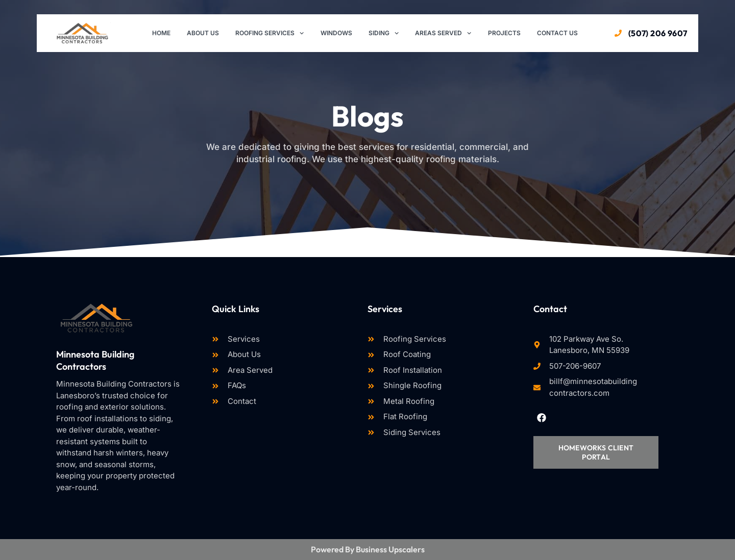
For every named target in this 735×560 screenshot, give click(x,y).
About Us (203, 33)
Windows (336, 33)
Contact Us (557, 33)
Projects (504, 33)
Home (161, 33)
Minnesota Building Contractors (95, 360)
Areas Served (443, 33)
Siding (384, 33)
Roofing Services (269, 33)
